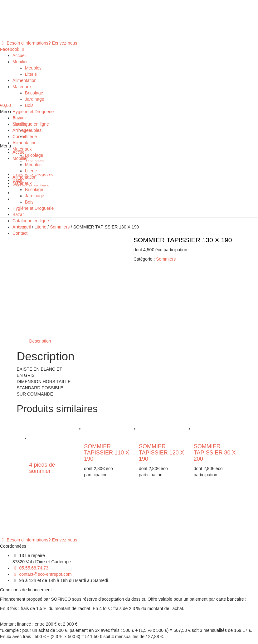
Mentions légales (29, 610)
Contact (20, 137)
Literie (31, 74)
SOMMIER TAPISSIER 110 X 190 (107, 398)
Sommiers (166, 259)
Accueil (19, 55)
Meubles (33, 68)
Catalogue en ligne (31, 124)
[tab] (40, 286)
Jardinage (35, 99)
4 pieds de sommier (42, 413)
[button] (39, 43)
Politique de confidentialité (38, 616)
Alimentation (24, 80)
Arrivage (21, 130)
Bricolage (34, 93)
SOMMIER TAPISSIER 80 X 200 (215, 398)
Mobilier (20, 62)
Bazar (18, 118)
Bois (29, 105)
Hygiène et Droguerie (33, 112)
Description (40, 286)
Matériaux (22, 87)
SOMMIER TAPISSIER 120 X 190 (161, 398)
